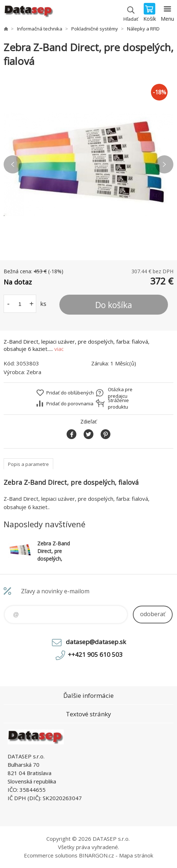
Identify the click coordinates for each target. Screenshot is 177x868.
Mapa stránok (136, 855)
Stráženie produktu (118, 404)
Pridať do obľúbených (70, 393)
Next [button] (164, 164)
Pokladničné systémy (95, 29)
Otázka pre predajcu (120, 393)
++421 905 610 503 (95, 654)
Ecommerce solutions (51, 855)
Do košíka (114, 305)
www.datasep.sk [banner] (28, 13)
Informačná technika (40, 29)
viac (59, 349)
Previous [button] (13, 164)
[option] (88, 164)
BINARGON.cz (96, 855)
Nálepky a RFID (143, 29)
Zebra (34, 372)
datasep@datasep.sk (96, 642)
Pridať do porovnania (70, 404)
